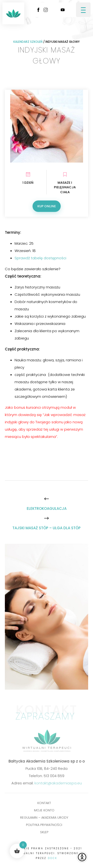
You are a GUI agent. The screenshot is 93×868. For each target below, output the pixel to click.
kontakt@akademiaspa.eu (58, 784)
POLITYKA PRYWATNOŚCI (44, 826)
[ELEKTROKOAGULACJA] (47, 508)
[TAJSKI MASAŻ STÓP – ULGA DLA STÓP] (46, 528)
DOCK (53, 858)
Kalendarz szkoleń (28, 42)
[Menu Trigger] (83, 10)
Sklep (44, 833)
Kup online (47, 206)
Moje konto (44, 812)
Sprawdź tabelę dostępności (40, 258)
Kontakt (44, 804)
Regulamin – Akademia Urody (44, 819)
